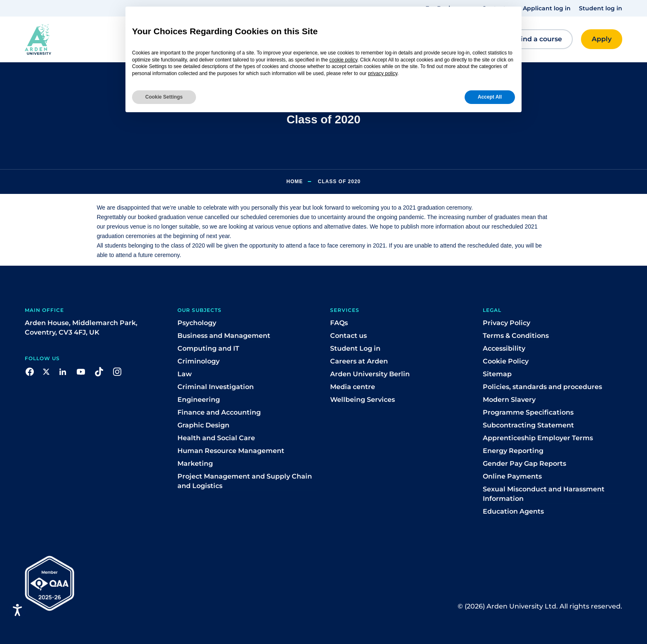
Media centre (353, 387)
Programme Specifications (528, 412)
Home (295, 182)
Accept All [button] (490, 97)
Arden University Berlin (370, 374)
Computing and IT (208, 348)
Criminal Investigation (216, 387)
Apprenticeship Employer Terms (538, 438)
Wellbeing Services (362, 400)
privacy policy (383, 73)
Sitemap (497, 374)
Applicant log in (547, 8)
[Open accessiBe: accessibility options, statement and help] (18, 610)
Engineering (199, 400)
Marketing (195, 464)
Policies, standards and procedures (542, 387)
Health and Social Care (216, 438)
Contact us (348, 336)
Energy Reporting (513, 451)
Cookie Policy (506, 361)
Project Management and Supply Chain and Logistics (245, 481)
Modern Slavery (509, 400)
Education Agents (513, 511)
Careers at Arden (359, 361)
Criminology (198, 361)
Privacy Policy (507, 323)
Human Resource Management (231, 451)
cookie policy (343, 60)
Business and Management (224, 336)
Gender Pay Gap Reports (524, 464)
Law (185, 374)
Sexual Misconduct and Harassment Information (544, 494)
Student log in (601, 8)
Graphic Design (203, 425)
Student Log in (355, 348)
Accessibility (504, 348)
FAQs (339, 323)
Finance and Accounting (219, 412)
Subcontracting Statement (528, 425)
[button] (74, 39)
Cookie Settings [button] (164, 97)
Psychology (197, 323)
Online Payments (512, 476)
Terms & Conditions (516, 336)
